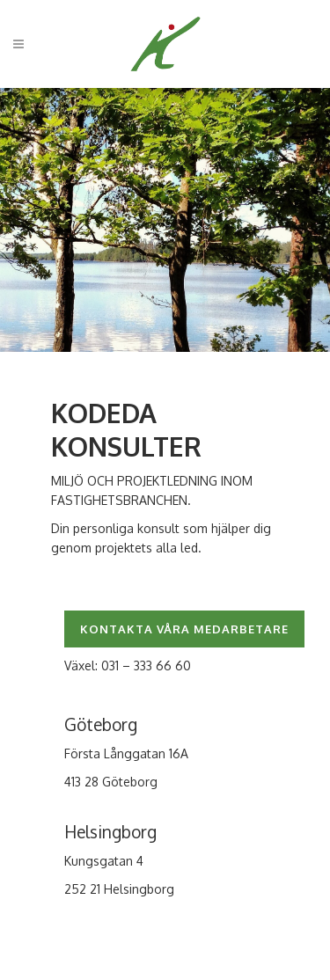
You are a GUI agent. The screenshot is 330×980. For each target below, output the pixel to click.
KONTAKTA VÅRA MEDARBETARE (184, 629)
